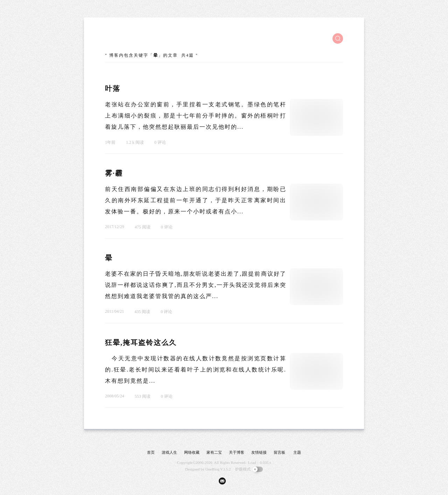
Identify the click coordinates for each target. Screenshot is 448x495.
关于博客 (237, 452)
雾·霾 (114, 173)
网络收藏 (192, 452)
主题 (297, 452)
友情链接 (259, 452)
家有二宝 (214, 452)
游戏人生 (169, 452)
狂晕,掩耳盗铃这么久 (141, 342)
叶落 (113, 89)
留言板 (279, 452)
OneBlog (212, 469)
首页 (151, 452)
